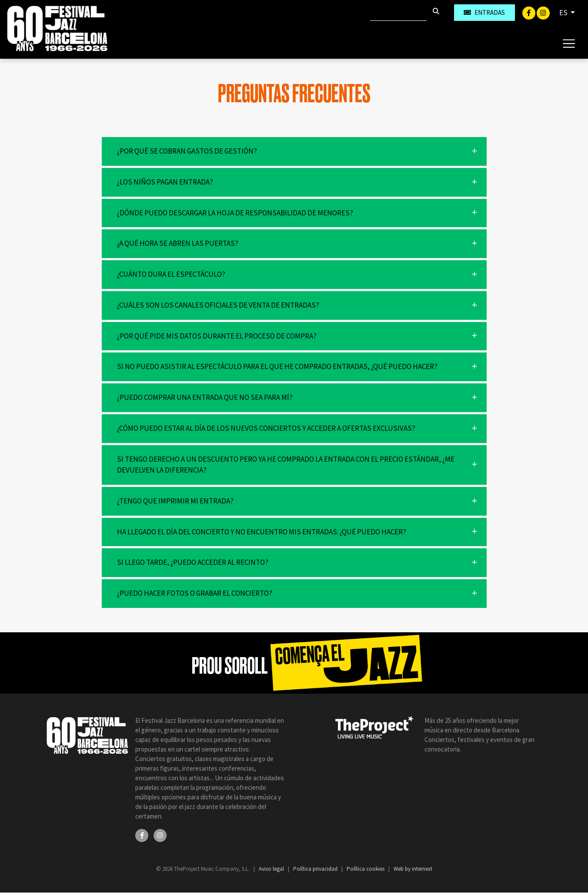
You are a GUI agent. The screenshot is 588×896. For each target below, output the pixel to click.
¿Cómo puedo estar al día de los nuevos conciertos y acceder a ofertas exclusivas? (266, 428)
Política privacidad (316, 869)
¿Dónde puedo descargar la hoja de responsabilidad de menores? (235, 213)
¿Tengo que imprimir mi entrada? (175, 501)
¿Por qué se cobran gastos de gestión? (187, 151)
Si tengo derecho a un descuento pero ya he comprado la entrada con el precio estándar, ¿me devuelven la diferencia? (286, 465)
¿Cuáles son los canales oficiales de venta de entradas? (218, 305)
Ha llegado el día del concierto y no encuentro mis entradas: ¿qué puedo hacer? (262, 532)
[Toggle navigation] (569, 43)
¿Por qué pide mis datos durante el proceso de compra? (217, 336)
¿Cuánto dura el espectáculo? (171, 274)
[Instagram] (543, 12)
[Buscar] (398, 13)
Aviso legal (272, 869)
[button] (294, 151)
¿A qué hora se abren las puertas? (178, 243)
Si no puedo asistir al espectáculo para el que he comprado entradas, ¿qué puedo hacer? (277, 366)
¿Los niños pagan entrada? (165, 182)
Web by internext (413, 869)
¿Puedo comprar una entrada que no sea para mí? (205, 397)
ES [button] (564, 13)
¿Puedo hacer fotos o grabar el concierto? (195, 593)
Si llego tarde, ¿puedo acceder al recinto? (193, 562)
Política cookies (366, 869)
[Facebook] (530, 12)
